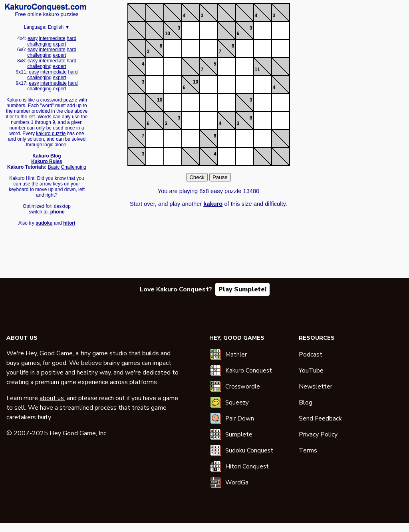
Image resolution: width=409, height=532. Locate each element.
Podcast (311, 355)
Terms (308, 450)
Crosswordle (243, 387)
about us (52, 398)
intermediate (52, 38)
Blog (306, 402)
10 (168, 34)
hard (71, 38)
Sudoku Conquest (249, 450)
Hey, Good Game (49, 353)
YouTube (311, 371)
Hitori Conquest (247, 466)
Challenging (74, 167)
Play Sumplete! (242, 289)
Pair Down (240, 418)
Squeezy (237, 402)
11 (257, 70)
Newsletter (316, 387)
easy (33, 38)
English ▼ (59, 27)
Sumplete (239, 434)
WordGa (237, 482)
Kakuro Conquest (249, 371)
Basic (54, 167)
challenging (39, 44)
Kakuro (46, 7)
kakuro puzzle (51, 133)
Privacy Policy (318, 434)
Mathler (236, 355)
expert (59, 44)
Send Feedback (320, 418)
